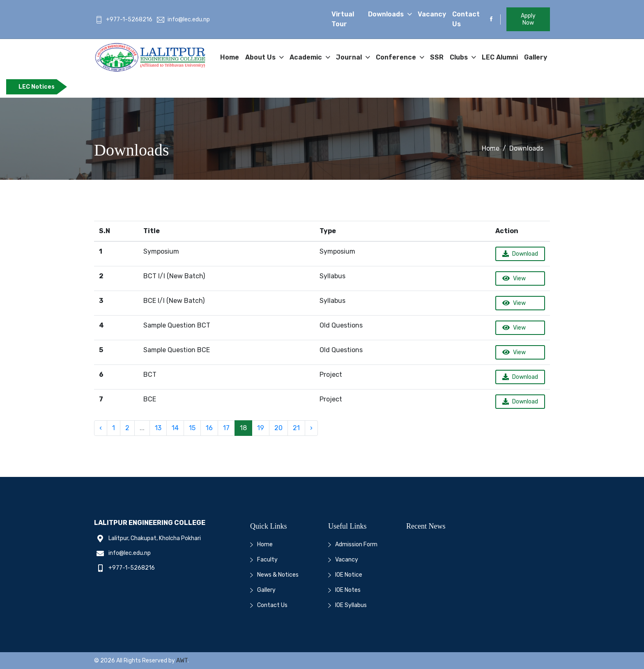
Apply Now (528, 19)
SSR (437, 57)
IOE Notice (349, 575)
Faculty (267, 560)
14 (175, 428)
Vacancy (432, 14)
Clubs (460, 57)
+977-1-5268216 (124, 19)
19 (261, 428)
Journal (350, 57)
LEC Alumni (500, 57)
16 (209, 428)
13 (158, 428)
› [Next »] (311, 428)
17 (226, 428)
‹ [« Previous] (101, 428)
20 (278, 428)
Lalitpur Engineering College (150, 523)
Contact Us (466, 19)
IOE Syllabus (351, 605)
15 (192, 428)
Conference (397, 57)
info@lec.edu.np (183, 19)
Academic (307, 57)
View (514, 278)
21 (296, 428)
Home (230, 57)
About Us (261, 57)
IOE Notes (348, 590)
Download (520, 254)
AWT (182, 661)
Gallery (536, 57)
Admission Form (356, 544)
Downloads (387, 14)
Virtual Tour (343, 19)
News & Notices (278, 575)
